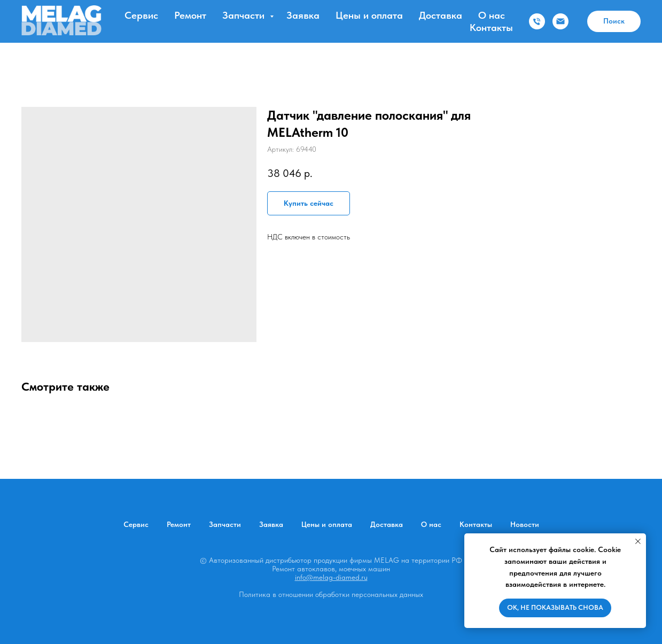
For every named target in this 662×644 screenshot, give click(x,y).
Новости (525, 524)
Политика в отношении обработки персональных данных (331, 594)
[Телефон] (537, 21)
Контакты (491, 28)
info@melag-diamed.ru (331, 577)
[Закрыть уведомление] (638, 541)
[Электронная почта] (560, 21)
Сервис (141, 15)
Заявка (303, 15)
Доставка (441, 15)
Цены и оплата (369, 15)
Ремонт (190, 15)
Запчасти (245, 15)
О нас (492, 15)
